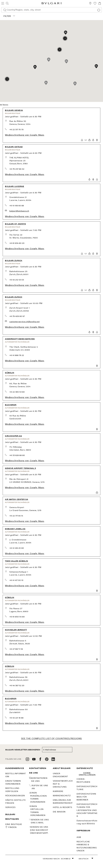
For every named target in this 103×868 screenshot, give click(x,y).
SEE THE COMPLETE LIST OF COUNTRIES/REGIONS (52, 738)
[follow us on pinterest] (47, 760)
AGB (79, 837)
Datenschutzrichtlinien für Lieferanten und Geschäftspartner (87, 810)
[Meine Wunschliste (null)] (95, 4)
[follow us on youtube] (34, 760)
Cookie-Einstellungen (87, 774)
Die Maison (59, 812)
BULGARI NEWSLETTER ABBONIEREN (23, 750)
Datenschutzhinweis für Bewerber (86, 797)
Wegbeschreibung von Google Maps (25, 135)
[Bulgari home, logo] (51, 4)
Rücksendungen (15, 796)
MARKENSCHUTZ (62, 796)
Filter (9, 16)
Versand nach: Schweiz (57, 859)
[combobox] (51, 10)
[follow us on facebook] (40, 760)
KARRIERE (58, 791)
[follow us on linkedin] (53, 760)
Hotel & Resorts (62, 807)
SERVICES (10, 807)
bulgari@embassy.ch (19, 211)
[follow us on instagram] (27, 760)
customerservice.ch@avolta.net (24, 322)
